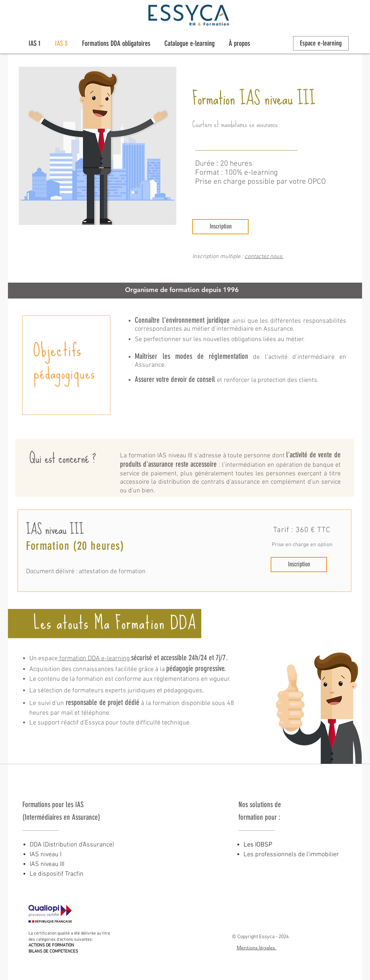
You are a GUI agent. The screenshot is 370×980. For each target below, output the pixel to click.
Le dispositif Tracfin (57, 874)
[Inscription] (220, 227)
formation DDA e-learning (94, 659)
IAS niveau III (47, 864)
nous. (277, 257)
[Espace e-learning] (321, 43)
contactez (257, 257)
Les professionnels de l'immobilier (291, 855)
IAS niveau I (46, 855)
